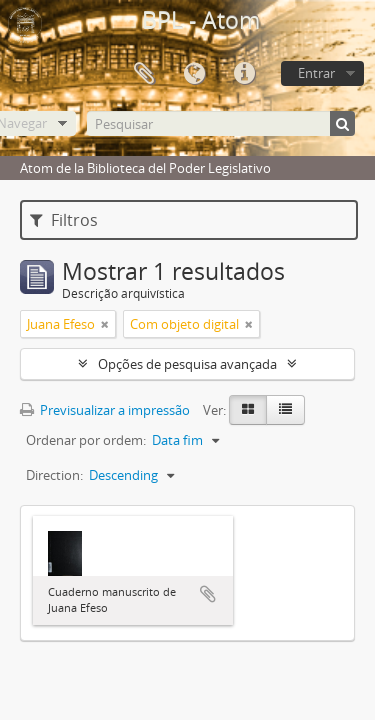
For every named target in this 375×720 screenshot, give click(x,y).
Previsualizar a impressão (105, 410)
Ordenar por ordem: (86, 440)
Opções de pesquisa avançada (187, 364)
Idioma (194, 74)
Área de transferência (144, 74)
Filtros (64, 220)
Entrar (316, 73)
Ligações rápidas (244, 74)
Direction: (54, 475)
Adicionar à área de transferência (208, 594)
